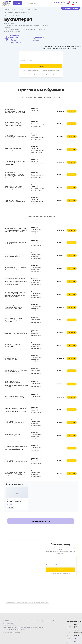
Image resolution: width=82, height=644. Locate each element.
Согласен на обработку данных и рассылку (60, 570)
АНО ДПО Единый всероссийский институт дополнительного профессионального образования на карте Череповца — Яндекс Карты (28, 598)
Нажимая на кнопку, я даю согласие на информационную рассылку (40, 74)
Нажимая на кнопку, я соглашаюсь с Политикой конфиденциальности (41, 71)
